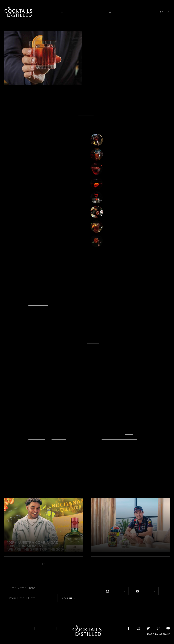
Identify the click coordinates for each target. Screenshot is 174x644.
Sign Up (68, 598)
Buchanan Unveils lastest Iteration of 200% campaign (40, 539)
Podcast (140, 12)
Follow (115, 591)
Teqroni (112, 241)
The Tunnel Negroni (120, 198)
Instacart (59, 437)
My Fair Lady (116, 184)
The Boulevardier (118, 227)
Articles (75, 12)
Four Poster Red (118, 213)
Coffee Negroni (117, 140)
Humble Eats (38, 304)
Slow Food (86, 114)
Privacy (46, 628)
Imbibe (59, 474)
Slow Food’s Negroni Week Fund (52, 204)
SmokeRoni (114, 155)
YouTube (93, 342)
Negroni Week (92, 474)
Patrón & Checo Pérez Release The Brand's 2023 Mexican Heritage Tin (127, 539)
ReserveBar (37, 437)
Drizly (129, 432)
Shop (128, 12)
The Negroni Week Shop (119, 437)
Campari (45, 474)
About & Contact (17, 628)
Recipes (99, 12)
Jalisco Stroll (115, 169)
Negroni (73, 474)
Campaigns (98, 39)
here (108, 457)
